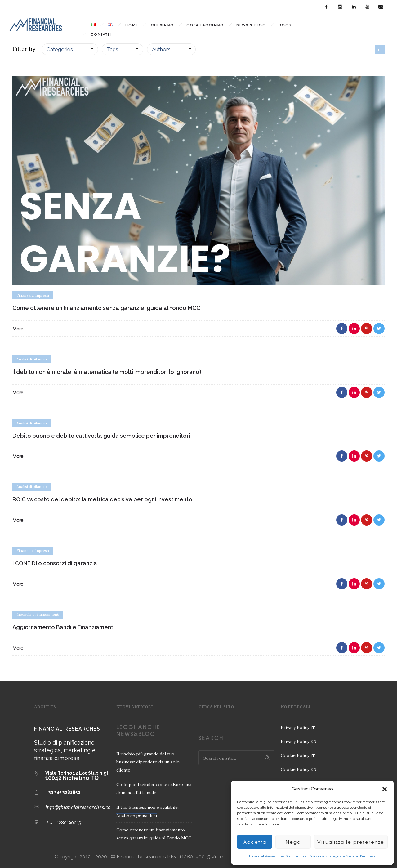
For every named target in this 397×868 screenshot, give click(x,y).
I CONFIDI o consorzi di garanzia (55, 563)
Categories (60, 49)
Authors (161, 49)
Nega (293, 842)
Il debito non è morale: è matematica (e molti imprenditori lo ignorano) (107, 372)
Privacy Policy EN (299, 741)
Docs (285, 25)
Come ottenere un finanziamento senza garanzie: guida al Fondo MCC (106, 308)
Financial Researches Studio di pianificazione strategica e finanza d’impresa (312, 856)
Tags (112, 49)
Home (132, 25)
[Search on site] (236, 758)
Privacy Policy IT (298, 727)
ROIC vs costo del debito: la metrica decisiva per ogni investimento (102, 499)
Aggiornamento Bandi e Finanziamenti (63, 627)
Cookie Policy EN (299, 769)
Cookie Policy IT (298, 755)
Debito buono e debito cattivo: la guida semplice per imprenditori (101, 436)
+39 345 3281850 (63, 792)
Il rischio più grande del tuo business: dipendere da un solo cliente (148, 762)
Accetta (255, 842)
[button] (385, 789)
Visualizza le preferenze (351, 842)
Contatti (101, 34)
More (18, 329)
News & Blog (251, 25)
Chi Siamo (162, 25)
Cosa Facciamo (205, 25)
